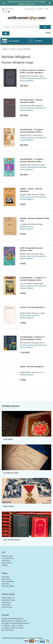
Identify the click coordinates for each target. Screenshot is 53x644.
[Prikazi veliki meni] (31, 41)
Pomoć (40, 9)
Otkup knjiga (6, 605)
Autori (12, 49)
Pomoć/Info (6, 561)
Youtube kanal (7, 607)
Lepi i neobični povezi (12, 540)
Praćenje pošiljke (8, 586)
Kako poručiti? (7, 563)
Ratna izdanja (9, 506)
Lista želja (5, 584)
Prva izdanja (8, 439)
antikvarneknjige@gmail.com (19, 623)
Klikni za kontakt (17, 626)
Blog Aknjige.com (8, 598)
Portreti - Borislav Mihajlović (32, 307)
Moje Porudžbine (8, 581)
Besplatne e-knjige (8, 600)
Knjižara (5, 565)
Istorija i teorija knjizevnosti (30, 315)
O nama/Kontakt (8, 558)
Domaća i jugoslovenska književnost (33, 78)
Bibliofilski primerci (27, 227)
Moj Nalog (5, 577)
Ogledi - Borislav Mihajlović (32, 367)
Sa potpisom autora (11, 473)
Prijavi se (31, 9)
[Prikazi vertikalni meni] (5, 41)
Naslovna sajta (7, 556)
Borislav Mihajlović (24, 49)
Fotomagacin (6, 602)
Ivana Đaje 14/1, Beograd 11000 (15, 621)
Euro (47, 9)
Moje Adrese (6, 579)
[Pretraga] (45, 27)
